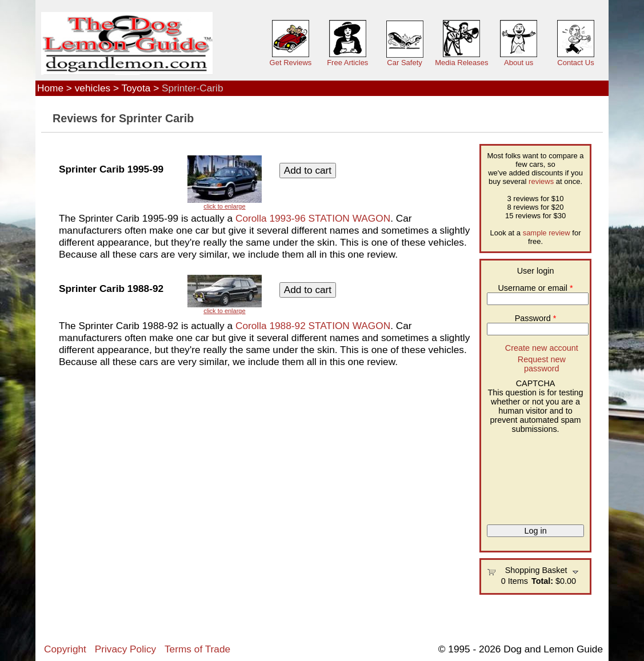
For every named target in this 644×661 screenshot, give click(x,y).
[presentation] (534, 475)
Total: (542, 581)
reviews (541, 181)
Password (536, 318)
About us (519, 63)
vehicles (93, 88)
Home (50, 88)
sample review (547, 233)
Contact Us (575, 63)
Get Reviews (291, 63)
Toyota (136, 88)
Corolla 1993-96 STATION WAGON (313, 218)
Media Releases (461, 63)
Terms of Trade (197, 649)
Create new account (542, 348)
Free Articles (347, 63)
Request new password (542, 364)
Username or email (535, 288)
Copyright (65, 649)
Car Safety (404, 63)
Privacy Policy (125, 649)
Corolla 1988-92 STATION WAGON (313, 326)
